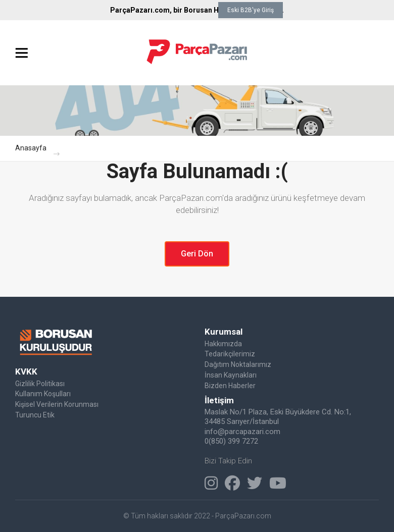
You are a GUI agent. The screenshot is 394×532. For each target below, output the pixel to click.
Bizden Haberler (230, 386)
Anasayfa (31, 148)
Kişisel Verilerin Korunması (57, 404)
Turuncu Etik (35, 415)
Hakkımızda (223, 344)
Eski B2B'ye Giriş (251, 10)
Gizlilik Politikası (40, 384)
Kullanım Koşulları (43, 394)
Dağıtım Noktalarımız (238, 364)
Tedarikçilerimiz (230, 354)
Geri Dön (197, 254)
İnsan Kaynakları (231, 375)
